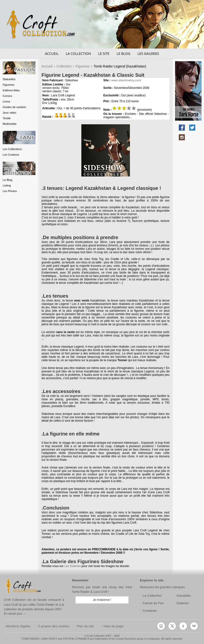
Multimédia (9, 124)
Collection (64, 66)
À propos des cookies (54, 626)
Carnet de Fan (153, 603)
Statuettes (9, 79)
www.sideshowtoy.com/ (126, 80)
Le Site (104, 54)
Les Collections (12, 149)
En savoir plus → (15, 614)
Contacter (150, 611)
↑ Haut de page (112, 626)
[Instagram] (161, 626)
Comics (7, 96)
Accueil (52, 54)
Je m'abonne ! (102, 600)
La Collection (78, 54)
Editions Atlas (11, 90)
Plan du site (85, 626)
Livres (6, 101)
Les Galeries (148, 54)
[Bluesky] (194, 626)
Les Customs (11, 155)
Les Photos (10, 191)
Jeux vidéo (9, 113)
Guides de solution (14, 107)
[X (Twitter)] (172, 626)
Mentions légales (18, 626)
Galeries (183, 603)
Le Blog (123, 54)
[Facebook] (183, 626)
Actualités (183, 596)
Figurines (8, 85)
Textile (7, 118)
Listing (7, 185)
